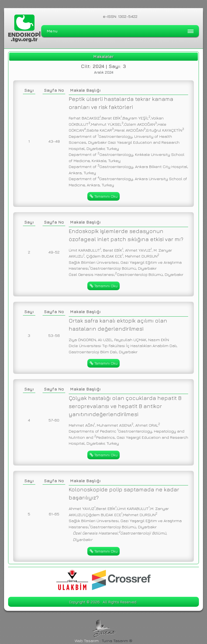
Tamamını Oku (104, 196)
